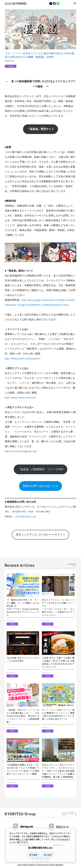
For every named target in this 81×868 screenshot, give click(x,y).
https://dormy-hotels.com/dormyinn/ (22, 359)
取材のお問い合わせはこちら (40, 486)
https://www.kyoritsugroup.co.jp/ (21, 451)
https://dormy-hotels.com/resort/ (21, 398)
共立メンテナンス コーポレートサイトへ (40, 535)
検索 (75, 3)
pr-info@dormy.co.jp (26, 516)
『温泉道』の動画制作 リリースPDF (40, 469)
